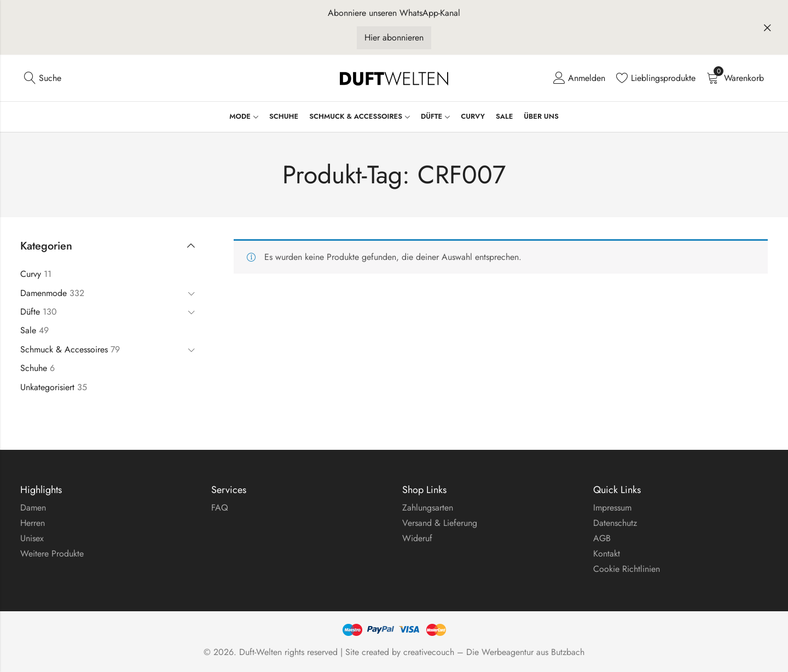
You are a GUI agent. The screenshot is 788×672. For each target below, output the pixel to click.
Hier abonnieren (394, 37)
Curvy (31, 274)
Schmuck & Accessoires (64, 349)
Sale (28, 330)
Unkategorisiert (47, 387)
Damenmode (44, 293)
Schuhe (34, 368)
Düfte (30, 312)
